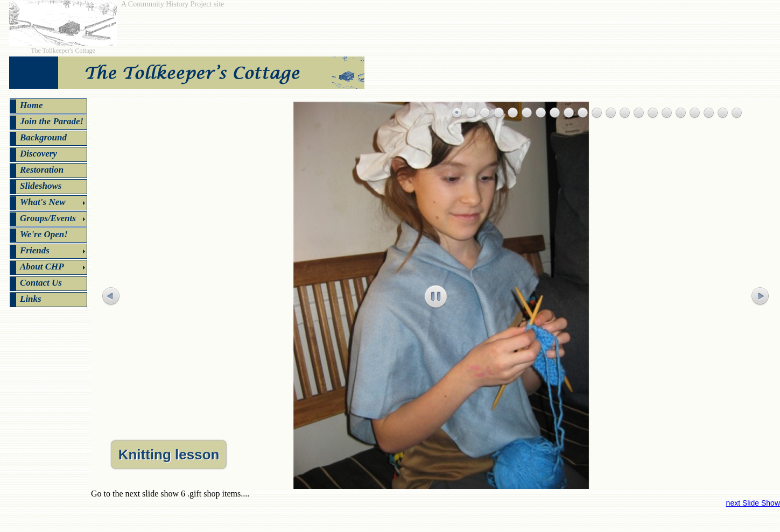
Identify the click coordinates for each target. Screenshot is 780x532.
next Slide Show (753, 503)
